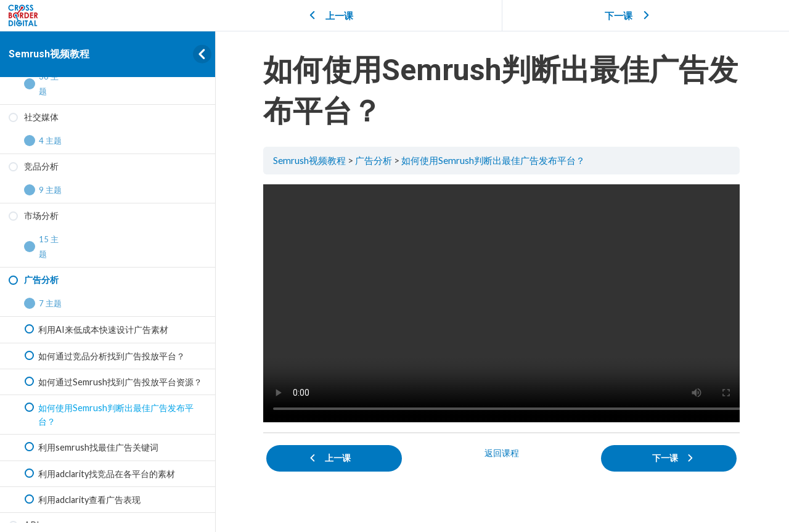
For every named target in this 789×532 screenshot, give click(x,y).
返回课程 (502, 452)
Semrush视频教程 (49, 54)
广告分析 (375, 160)
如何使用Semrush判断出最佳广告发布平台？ (495, 160)
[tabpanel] (502, 303)
